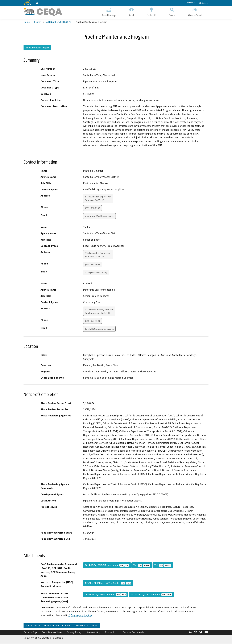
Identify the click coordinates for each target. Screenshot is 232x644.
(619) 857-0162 (92, 209)
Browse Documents (133, 633)
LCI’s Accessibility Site (80, 616)
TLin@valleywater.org (96, 273)
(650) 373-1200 (92, 321)
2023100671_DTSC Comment (151, 595)
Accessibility (93, 633)
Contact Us (191, 3)
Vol (142, 566)
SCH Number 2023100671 (58, 22)
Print (95, 626)
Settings (203, 3)
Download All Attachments (58, 626)
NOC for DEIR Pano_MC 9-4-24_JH (108, 584)
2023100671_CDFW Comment (106, 595)
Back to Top (30, 633)
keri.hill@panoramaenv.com (99, 329)
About (131, 11)
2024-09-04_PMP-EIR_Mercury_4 (107, 566)
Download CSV (33, 626)
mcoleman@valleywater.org (99, 217)
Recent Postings (109, 11)
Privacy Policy (74, 633)
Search (172, 11)
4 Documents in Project (37, 48)
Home (27, 22)
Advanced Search (195, 11)
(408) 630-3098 (92, 265)
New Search (82, 626)
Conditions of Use (52, 633)
